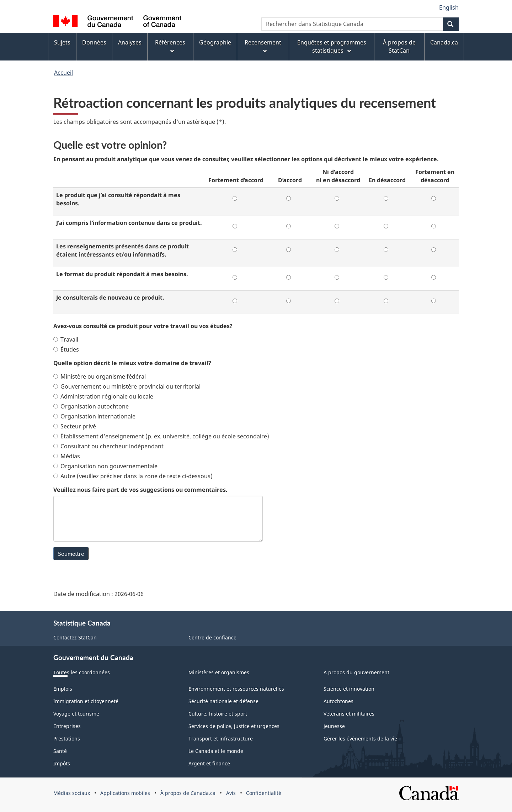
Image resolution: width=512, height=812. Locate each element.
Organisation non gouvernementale (105, 466)
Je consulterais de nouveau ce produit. (110, 297)
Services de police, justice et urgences (234, 726)
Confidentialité (264, 793)
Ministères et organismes (219, 672)
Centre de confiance (212, 637)
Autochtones (338, 701)
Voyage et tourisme (76, 714)
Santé (60, 751)
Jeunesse (334, 726)
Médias (67, 456)
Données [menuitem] (94, 42)
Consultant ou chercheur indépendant (108, 446)
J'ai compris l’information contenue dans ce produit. (129, 223)
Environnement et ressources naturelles (236, 689)
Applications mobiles (125, 793)
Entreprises (67, 726)
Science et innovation (349, 689)
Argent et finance (209, 763)
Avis (231, 793)
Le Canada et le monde (216, 751)
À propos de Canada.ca (188, 793)
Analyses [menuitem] (130, 42)
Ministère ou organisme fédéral (100, 376)
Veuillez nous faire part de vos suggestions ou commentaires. (140, 490)
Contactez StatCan (75, 637)
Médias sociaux (72, 793)
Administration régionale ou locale (103, 396)
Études (66, 349)
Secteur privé (75, 426)
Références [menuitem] (170, 46)
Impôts (62, 763)
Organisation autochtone (91, 406)
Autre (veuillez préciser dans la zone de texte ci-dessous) (133, 476)
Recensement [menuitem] (263, 46)
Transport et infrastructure (221, 739)
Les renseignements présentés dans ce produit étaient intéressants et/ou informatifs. (122, 250)
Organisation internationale (94, 416)
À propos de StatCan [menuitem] (399, 46)
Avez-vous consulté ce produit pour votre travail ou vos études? (143, 326)
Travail (66, 339)
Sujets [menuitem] (62, 42)
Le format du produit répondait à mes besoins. (122, 274)
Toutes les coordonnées (82, 672)
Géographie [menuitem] (215, 42)
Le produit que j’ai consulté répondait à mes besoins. (118, 199)
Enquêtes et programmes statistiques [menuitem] (332, 46)
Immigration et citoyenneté (86, 701)
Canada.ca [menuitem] (444, 42)
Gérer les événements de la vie (360, 739)
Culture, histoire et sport (218, 714)
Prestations (67, 739)
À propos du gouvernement (356, 672)
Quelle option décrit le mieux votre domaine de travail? (132, 363)
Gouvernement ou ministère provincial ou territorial (127, 386)
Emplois (63, 689)
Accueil (63, 73)
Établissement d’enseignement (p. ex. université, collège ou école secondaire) (161, 436)
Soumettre (71, 553)
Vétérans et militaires (349, 714)
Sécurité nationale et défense (223, 701)
